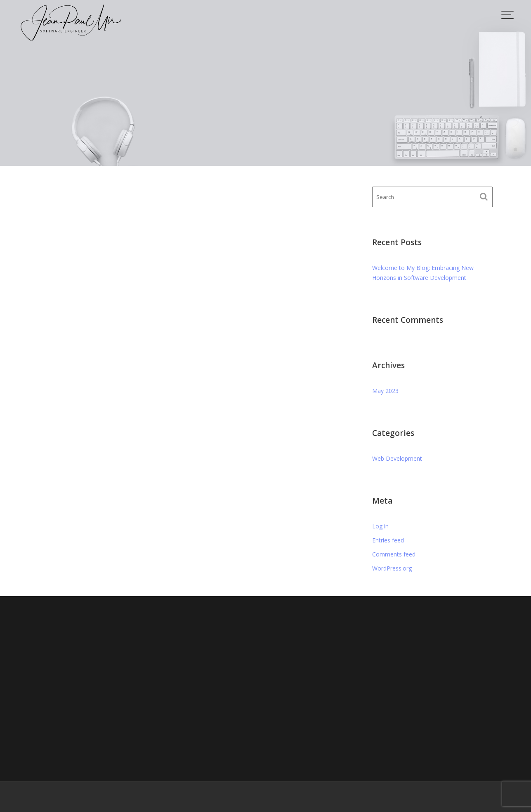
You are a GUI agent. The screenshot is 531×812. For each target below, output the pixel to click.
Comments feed (394, 554)
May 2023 (385, 391)
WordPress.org (392, 568)
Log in (380, 526)
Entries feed (388, 540)
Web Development (397, 458)
